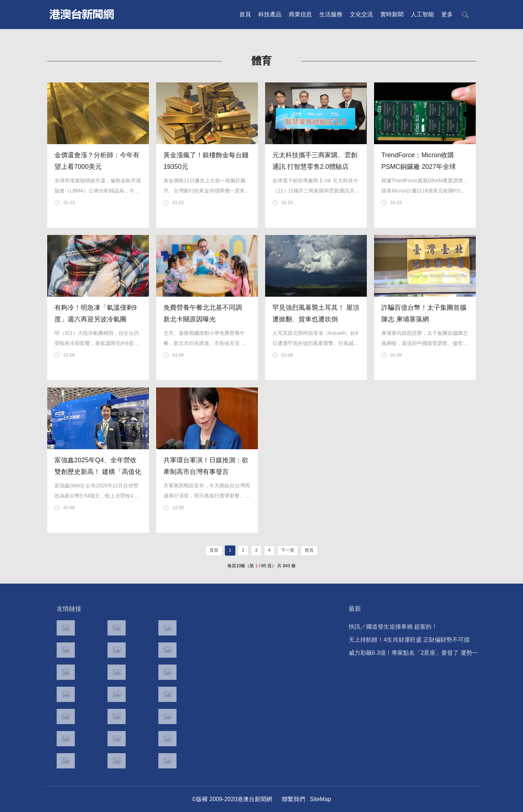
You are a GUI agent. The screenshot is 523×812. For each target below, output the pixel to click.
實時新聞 (392, 14)
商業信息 (300, 14)
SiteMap (321, 799)
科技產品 (270, 14)
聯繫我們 (293, 799)
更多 (447, 14)
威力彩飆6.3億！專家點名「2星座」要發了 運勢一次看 (413, 655)
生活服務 (331, 14)
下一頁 (288, 550)
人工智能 (422, 14)
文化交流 (361, 14)
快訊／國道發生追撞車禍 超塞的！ (393, 627)
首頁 (245, 14)
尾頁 (309, 550)
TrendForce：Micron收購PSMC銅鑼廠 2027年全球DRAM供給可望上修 (419, 167)
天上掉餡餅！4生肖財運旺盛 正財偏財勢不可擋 (409, 640)
